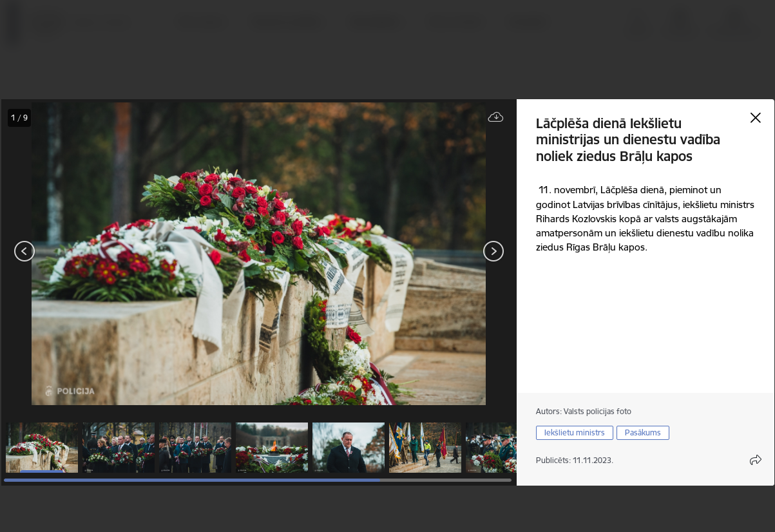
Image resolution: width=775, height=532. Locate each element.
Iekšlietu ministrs (575, 432)
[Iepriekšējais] (25, 251)
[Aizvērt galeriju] (756, 118)
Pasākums (643, 432)
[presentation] (79, 252)
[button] (42, 448)
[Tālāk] (493, 251)
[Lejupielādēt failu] (496, 118)
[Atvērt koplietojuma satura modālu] (756, 460)
